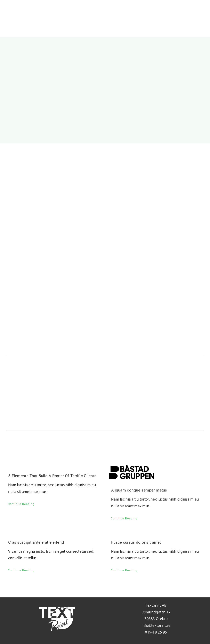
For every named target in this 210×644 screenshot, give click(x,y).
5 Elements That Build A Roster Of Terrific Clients (52, 476)
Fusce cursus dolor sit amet (136, 542)
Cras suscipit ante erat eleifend (36, 542)
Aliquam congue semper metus (139, 490)
